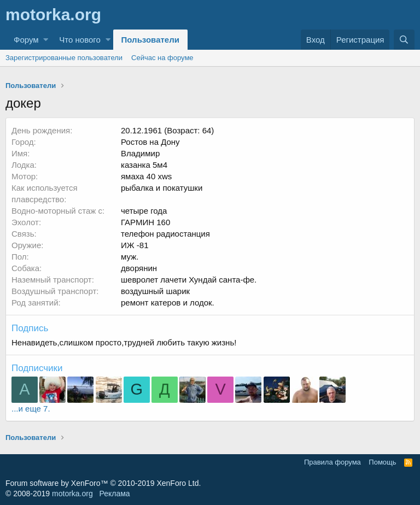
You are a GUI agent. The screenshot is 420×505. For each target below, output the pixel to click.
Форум (26, 40)
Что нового (80, 40)
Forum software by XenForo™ (103, 483)
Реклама (114, 494)
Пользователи (150, 40)
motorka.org (72, 494)
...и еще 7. (31, 409)
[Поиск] (404, 40)
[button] (46, 40)
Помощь (382, 462)
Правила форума (332, 462)
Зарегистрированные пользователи (64, 58)
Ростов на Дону (150, 142)
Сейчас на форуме (162, 58)
